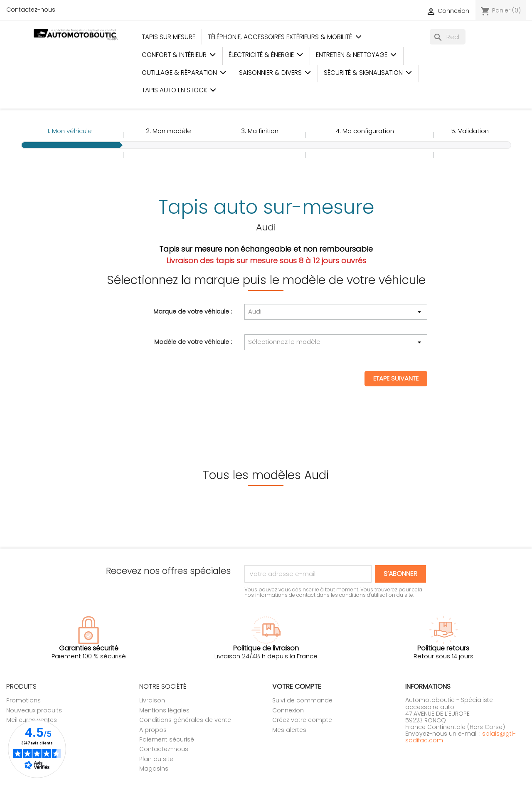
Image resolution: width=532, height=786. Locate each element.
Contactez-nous (31, 10)
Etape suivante (396, 378)
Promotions (23, 700)
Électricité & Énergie (266, 55)
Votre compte (297, 686)
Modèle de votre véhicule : (193, 341)
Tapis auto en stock (179, 90)
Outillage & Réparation (184, 73)
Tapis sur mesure (169, 37)
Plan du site (156, 759)
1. (70, 131)
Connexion (288, 710)
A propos (153, 730)
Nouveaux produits (34, 710)
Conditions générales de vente (185, 720)
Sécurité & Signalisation (368, 73)
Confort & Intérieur (179, 55)
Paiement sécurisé (167, 739)
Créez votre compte (302, 720)
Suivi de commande (302, 700)
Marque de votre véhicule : (193, 311)
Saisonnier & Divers (275, 73)
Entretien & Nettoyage (356, 55)
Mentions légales (164, 710)
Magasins (154, 769)
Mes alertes (289, 730)
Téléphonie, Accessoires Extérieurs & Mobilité (285, 37)
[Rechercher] (448, 37)
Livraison (152, 700)
